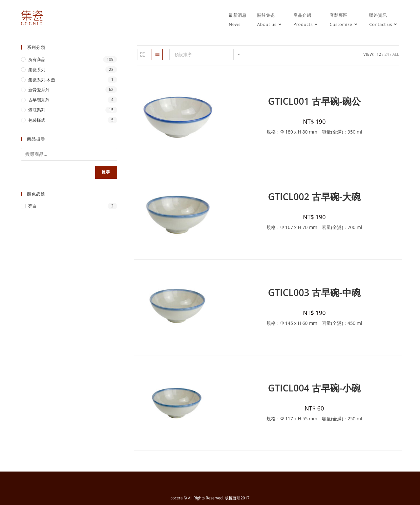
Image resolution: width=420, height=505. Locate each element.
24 (387, 54)
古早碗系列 (39, 100)
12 (379, 54)
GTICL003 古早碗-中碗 (314, 292)
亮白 (32, 206)
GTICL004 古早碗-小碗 (314, 388)
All (396, 54)
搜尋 (106, 172)
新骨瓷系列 (39, 90)
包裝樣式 (37, 120)
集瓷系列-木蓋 (42, 80)
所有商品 (37, 59)
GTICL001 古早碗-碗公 (314, 101)
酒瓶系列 (37, 110)
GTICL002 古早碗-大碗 (314, 197)
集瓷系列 (37, 70)
